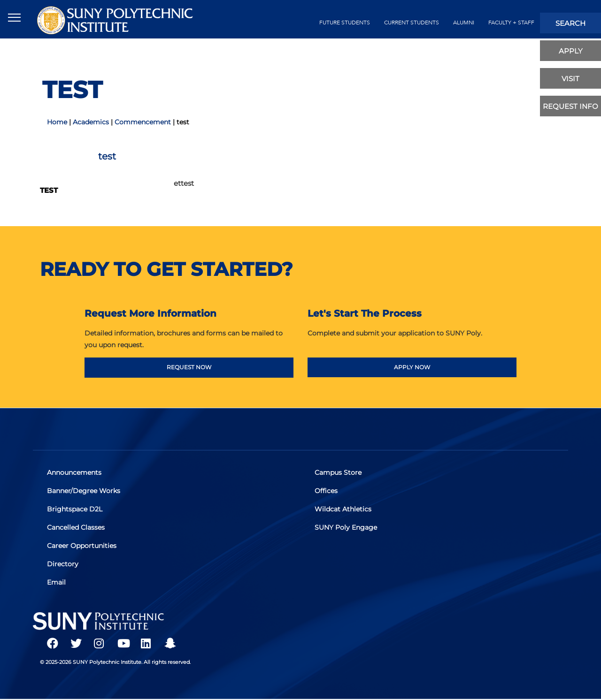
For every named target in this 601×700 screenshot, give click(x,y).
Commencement (143, 122)
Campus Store (338, 472)
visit (570, 79)
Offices (326, 491)
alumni (464, 23)
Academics (91, 122)
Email (56, 582)
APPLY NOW (412, 367)
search (570, 23)
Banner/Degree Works (84, 491)
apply (571, 51)
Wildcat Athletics (343, 509)
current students (412, 23)
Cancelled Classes (76, 527)
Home (57, 122)
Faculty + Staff (511, 23)
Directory (63, 564)
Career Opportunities (82, 546)
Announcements (74, 472)
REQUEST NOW (189, 367)
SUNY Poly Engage (346, 527)
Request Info (570, 106)
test (49, 190)
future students (345, 23)
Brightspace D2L (75, 509)
